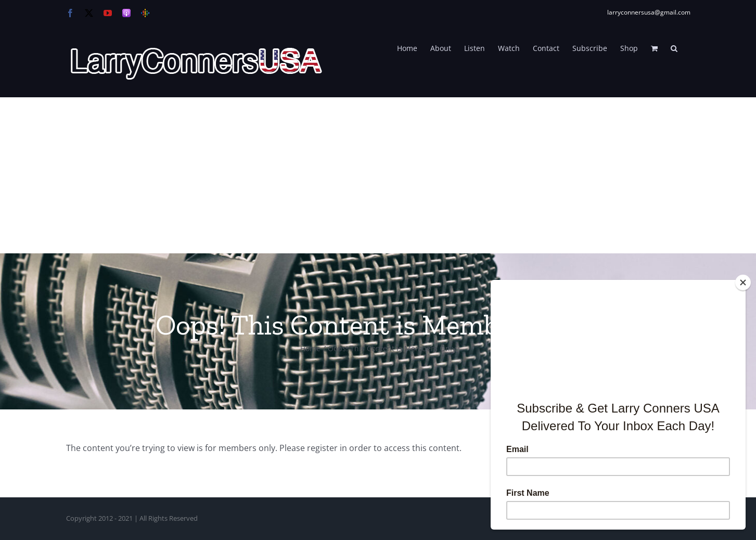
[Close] (743, 282)
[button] (674, 47)
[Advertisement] (378, 175)
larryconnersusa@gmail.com (649, 12)
